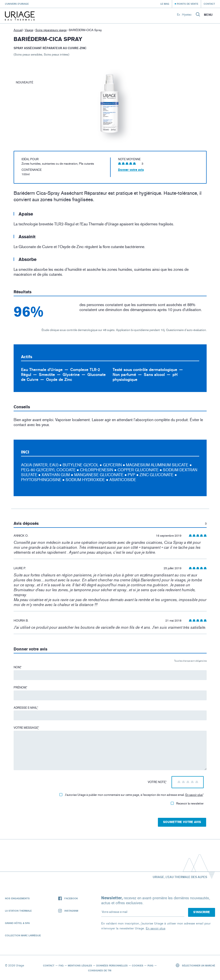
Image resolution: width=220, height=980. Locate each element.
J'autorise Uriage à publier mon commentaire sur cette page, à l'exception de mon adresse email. (132, 795)
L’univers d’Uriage (17, 4)
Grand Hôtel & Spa (17, 923)
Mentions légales (80, 965)
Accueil (18, 30)
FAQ (61, 965)
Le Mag (165, 4)
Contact (209, 4)
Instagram (68, 911)
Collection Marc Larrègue (23, 935)
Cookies (138, 965)
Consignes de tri (100, 970)
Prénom (20, 687)
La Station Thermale (18, 911)
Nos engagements (17, 898)
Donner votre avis (131, 170)
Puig (150, 965)
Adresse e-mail (26, 708)
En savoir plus (194, 795)
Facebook (68, 898)
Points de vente (187, 4)
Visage (29, 30)
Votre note (157, 782)
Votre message (26, 728)
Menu (208, 15)
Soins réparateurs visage (51, 30)
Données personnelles (112, 965)
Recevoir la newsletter (187, 804)
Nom (18, 667)
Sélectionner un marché (196, 965)
